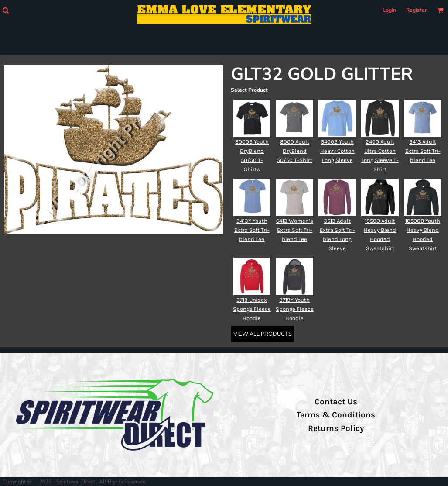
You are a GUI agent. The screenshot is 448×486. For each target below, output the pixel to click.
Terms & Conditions (336, 415)
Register (417, 10)
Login (389, 10)
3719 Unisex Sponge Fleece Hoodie (252, 309)
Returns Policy (336, 428)
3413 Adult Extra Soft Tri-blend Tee (423, 151)
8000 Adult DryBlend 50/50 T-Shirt (295, 151)
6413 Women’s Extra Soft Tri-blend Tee (295, 230)
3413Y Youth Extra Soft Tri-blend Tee (252, 230)
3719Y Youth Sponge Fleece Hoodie (295, 309)
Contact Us (336, 402)
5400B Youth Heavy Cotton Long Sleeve (337, 151)
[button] (5, 10)
